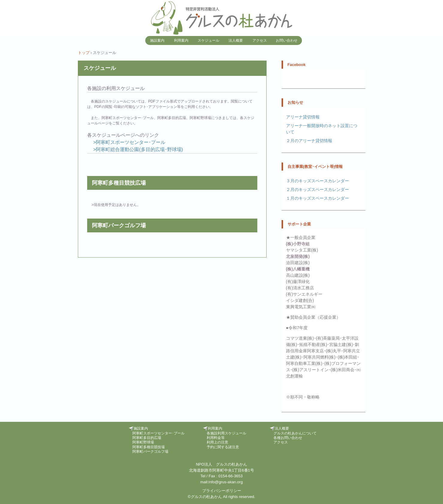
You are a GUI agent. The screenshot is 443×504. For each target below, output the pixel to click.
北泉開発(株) (298, 256)
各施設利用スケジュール (226, 433)
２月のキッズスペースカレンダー (317, 189)
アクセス (260, 40)
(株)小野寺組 (298, 244)
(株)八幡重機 (298, 269)
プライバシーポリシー (222, 491)
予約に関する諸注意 (223, 447)
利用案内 (181, 40)
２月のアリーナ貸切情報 (309, 141)
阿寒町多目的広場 (147, 438)
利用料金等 (216, 438)
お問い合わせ (287, 40)
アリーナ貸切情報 (303, 117)
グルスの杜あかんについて (295, 433)
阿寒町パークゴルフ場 (150, 452)
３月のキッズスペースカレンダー (317, 181)
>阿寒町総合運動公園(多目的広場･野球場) (137, 149)
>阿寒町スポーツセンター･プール (129, 142)
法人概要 (236, 40)
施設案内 (157, 40)
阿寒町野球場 (143, 442)
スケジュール (208, 40)
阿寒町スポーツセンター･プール (158, 433)
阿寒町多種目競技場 (149, 447)
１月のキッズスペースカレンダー (317, 198)
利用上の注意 (217, 442)
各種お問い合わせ (288, 438)
